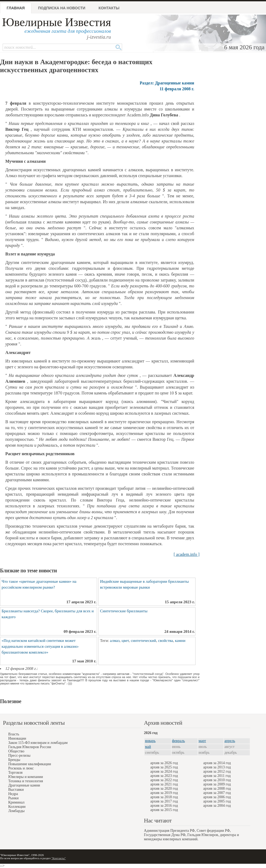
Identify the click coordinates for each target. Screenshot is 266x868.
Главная (16, 8)
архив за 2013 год (217, 767)
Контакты (109, 8)
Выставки (16, 790)
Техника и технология (26, 781)
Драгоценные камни (24, 785)
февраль (179, 741)
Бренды (14, 760)
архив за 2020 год (164, 788)
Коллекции (17, 807)
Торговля (15, 773)
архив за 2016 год (164, 806)
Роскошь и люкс (21, 768)
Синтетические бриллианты (124, 611)
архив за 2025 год (164, 767)
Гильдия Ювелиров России (30, 747)
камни (180, 641)
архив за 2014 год (217, 763)
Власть (14, 734)
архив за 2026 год (164, 763)
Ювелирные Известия (57, 22)
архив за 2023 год (164, 776)
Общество (16, 751)
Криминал (16, 802)
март (202, 741)
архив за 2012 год (217, 771)
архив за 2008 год (217, 788)
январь (150, 741)
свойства (165, 641)
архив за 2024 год (164, 771)
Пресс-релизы (19, 755)
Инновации (17, 738)
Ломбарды (16, 811)
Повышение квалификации (30, 764)
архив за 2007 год (217, 793)
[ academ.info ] (187, 554)
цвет (125, 641)
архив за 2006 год (217, 797)
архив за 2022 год (164, 780)
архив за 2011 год (217, 776)
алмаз (115, 641)
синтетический (144, 641)
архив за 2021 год (164, 784)
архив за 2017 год (164, 801)
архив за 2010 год (217, 780)
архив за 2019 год (164, 793)
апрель (230, 741)
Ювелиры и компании (26, 777)
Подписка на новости (62, 8)
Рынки (13, 798)
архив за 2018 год (164, 797)
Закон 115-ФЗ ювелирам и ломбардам (38, 743)
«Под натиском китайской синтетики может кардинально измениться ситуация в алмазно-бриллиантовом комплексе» (40, 646)
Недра (13, 794)
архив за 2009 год (217, 784)
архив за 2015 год (164, 810)
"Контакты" (59, 858)
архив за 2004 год (217, 806)
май (148, 747)
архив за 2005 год (217, 801)
